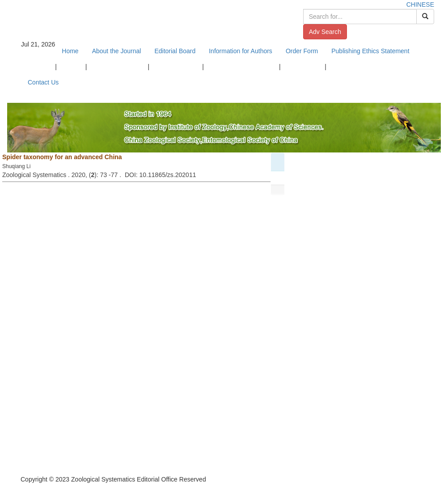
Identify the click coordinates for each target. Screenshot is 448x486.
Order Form (302, 51)
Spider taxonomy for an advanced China (62, 157)
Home (70, 51)
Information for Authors (241, 51)
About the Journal (117, 51)
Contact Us (43, 82)
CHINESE (420, 4)
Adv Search (325, 32)
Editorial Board (175, 51)
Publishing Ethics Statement (370, 51)
